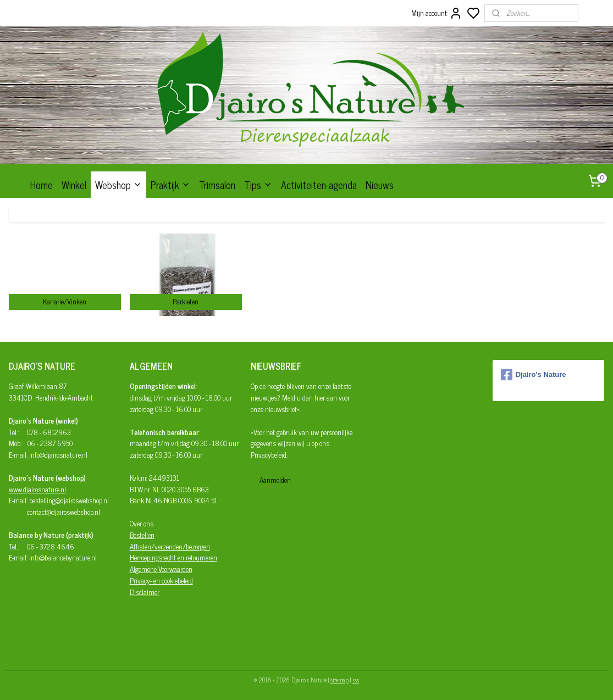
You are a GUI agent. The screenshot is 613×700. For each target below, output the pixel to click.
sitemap (339, 680)
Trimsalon (217, 185)
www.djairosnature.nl (37, 489)
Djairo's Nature (534, 375)
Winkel (74, 185)
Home (42, 185)
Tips (258, 185)
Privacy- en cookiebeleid (161, 580)
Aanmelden (275, 480)
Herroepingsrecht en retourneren (173, 557)
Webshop (118, 185)
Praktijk (170, 185)
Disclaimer (145, 592)
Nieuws (380, 185)
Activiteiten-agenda (319, 185)
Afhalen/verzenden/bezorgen (170, 546)
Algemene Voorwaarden (161, 569)
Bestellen (142, 535)
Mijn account (437, 13)
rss (356, 680)
